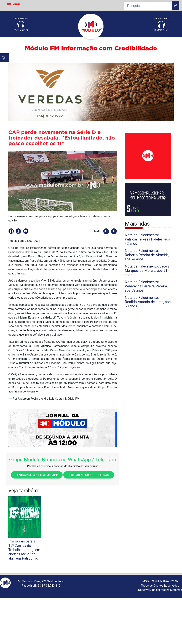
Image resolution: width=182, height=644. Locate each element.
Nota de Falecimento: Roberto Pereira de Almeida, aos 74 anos (147, 255)
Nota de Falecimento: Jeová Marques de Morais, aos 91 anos (147, 271)
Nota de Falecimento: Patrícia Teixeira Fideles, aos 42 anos (147, 239)
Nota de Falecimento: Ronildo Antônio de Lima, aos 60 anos (148, 302)
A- (114, 231)
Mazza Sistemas (171, 590)
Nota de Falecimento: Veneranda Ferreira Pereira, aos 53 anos (146, 286)
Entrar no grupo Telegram (89, 475)
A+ (106, 231)
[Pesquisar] (148, 6)
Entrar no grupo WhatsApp (37, 475)
